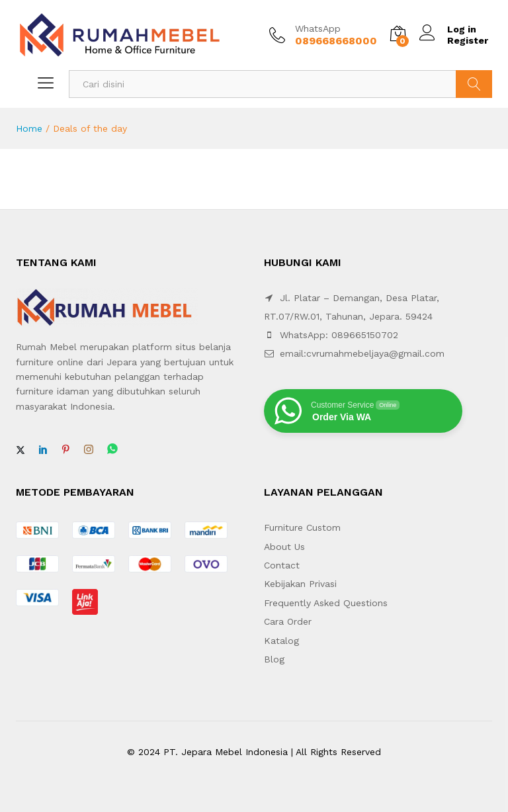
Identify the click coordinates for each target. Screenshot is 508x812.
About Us (284, 547)
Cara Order (288, 621)
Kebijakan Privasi (300, 584)
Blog (274, 659)
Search (474, 84)
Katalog (281, 641)
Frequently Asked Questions (326, 603)
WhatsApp (318, 28)
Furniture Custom (302, 527)
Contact (282, 565)
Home (29, 128)
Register (468, 40)
